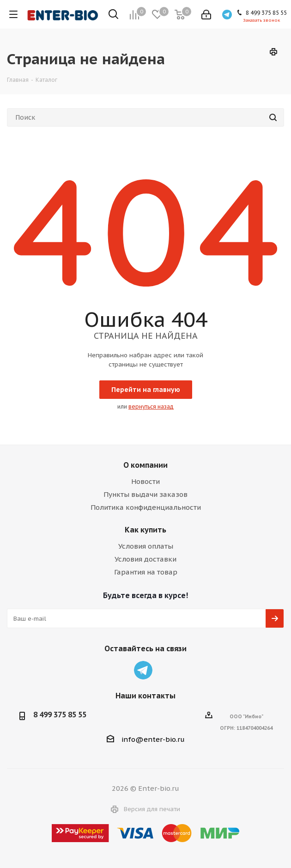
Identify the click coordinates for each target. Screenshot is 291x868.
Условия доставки (145, 559)
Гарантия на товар (146, 572)
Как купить (145, 530)
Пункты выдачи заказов (145, 494)
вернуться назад (151, 406)
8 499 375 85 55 (60, 715)
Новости (145, 481)
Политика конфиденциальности (146, 507)
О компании (145, 465)
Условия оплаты (146, 546)
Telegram (143, 670)
